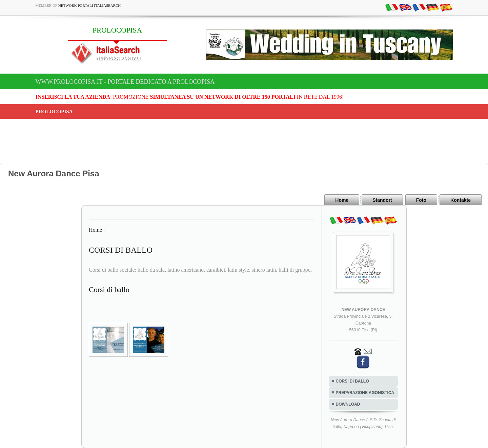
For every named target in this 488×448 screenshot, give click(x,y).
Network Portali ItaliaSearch (90, 5)
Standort (382, 200)
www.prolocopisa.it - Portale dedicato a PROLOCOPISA (125, 82)
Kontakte (461, 200)
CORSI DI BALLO (352, 381)
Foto (421, 200)
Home (342, 200)
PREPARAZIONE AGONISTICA (365, 393)
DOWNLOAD (348, 404)
